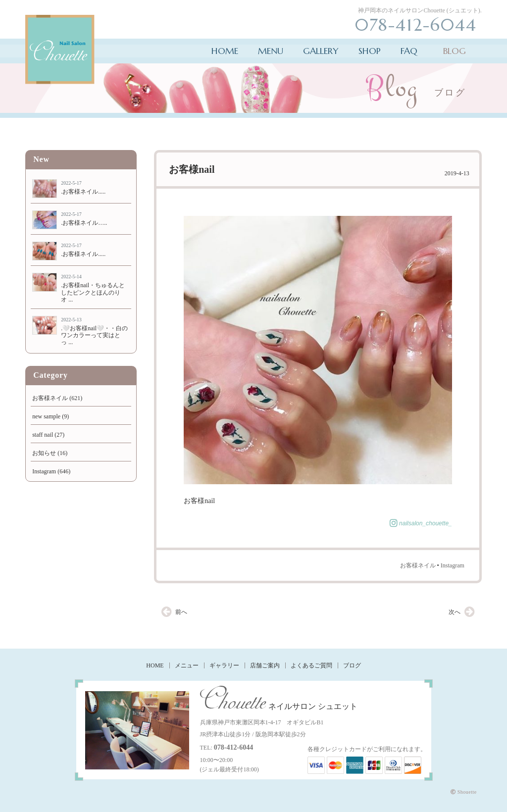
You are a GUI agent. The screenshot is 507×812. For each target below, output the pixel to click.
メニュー (187, 665)
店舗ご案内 (265, 665)
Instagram (453, 565)
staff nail (43, 435)
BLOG (455, 51)
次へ (455, 612)
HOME (225, 51)
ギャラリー (224, 665)
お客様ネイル (418, 565)
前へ (181, 612)
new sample (46, 416)
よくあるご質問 (311, 665)
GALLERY (321, 51)
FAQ (409, 51)
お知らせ (44, 453)
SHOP (370, 51)
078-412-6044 (233, 747)
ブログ (352, 665)
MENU (271, 51)
